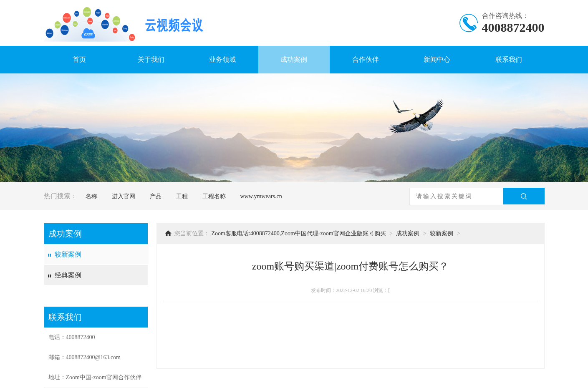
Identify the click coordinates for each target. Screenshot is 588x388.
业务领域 (222, 59)
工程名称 (214, 196)
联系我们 (509, 59)
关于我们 (151, 59)
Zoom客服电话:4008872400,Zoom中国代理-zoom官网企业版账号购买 (299, 233)
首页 (79, 59)
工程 (182, 196)
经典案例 (68, 275)
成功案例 (294, 59)
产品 (156, 196)
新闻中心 (437, 59)
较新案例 (68, 254)
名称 (91, 196)
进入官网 (124, 196)
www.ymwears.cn (261, 196)
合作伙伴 (366, 59)
